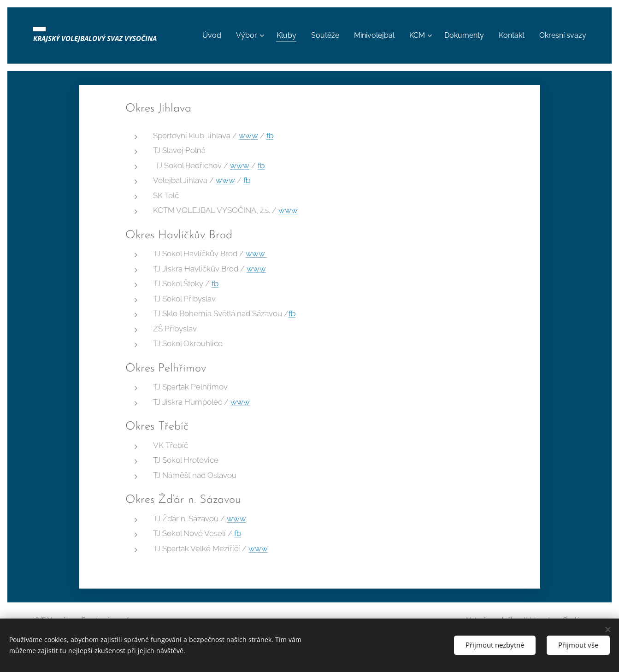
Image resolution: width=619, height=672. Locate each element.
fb (270, 136)
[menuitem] (236, 35)
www (248, 136)
